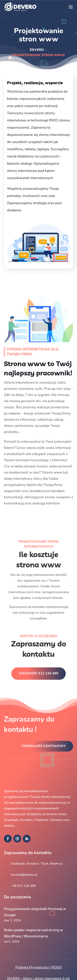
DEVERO (37, 50)
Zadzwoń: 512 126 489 (38, 673)
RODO (57, 967)
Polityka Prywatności (32, 967)
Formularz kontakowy (44, 746)
